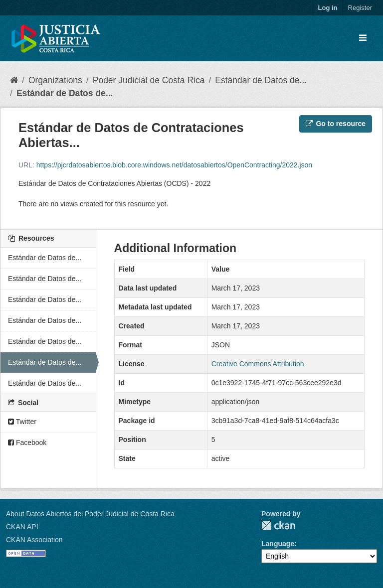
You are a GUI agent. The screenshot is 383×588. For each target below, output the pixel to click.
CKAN (278, 525)
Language (278, 544)
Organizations (55, 80)
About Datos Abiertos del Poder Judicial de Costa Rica (90, 514)
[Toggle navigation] (363, 38)
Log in (328, 8)
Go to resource (336, 124)
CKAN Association (34, 540)
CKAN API (22, 527)
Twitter (22, 422)
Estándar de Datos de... (261, 80)
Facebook (27, 442)
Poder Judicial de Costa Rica (149, 80)
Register (360, 8)
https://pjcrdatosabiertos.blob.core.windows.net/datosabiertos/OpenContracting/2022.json (174, 165)
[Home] (14, 80)
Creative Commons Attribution (258, 364)
